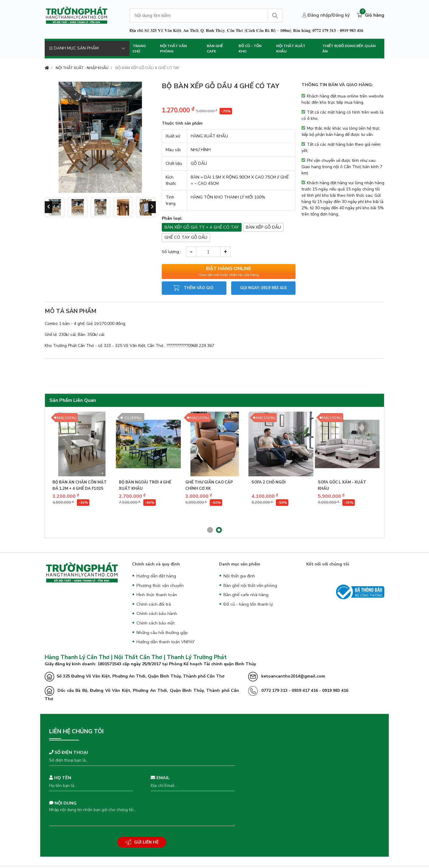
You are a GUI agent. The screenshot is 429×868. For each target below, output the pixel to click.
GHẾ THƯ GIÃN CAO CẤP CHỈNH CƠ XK (209, 485)
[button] (210, 530)
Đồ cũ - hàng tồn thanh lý (248, 604)
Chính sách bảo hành (157, 613)
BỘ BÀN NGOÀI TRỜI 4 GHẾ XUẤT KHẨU (145, 485)
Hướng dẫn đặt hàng (156, 576)
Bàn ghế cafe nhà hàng (246, 595)
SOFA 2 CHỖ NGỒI (269, 482)
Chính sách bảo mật (156, 623)
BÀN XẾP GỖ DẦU (263, 227)
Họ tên (60, 778)
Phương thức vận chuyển (160, 585)
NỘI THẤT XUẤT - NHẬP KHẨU (82, 68)
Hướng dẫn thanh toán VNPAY (166, 642)
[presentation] (48, 207)
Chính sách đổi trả (154, 604)
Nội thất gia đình (239, 576)
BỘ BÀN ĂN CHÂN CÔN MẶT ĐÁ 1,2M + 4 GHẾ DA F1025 (80, 485)
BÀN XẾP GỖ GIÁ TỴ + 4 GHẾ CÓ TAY (202, 227)
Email (160, 778)
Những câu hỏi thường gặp (162, 633)
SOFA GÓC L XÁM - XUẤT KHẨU (342, 485)
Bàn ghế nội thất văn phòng (250, 585)
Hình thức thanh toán (157, 595)
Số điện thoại (69, 752)
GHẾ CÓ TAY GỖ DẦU (186, 237)
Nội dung (63, 803)
